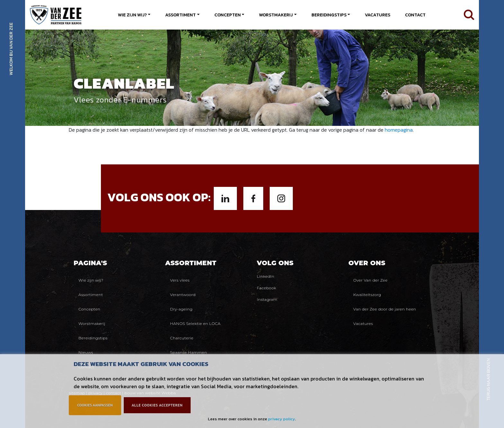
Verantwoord (183, 295)
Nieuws (86, 352)
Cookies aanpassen (95, 405)
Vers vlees (180, 280)
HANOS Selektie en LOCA (195, 323)
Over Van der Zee (370, 280)
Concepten (228, 15)
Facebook (266, 288)
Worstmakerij (276, 15)
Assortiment (180, 15)
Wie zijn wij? (132, 15)
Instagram (267, 299)
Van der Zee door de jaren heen (385, 309)
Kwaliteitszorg (367, 295)
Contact (415, 15)
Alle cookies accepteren (157, 405)
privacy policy (282, 419)
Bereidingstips (329, 15)
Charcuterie (182, 338)
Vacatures (378, 15)
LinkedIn (265, 276)
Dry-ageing (181, 309)
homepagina (399, 130)
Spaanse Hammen (189, 352)
